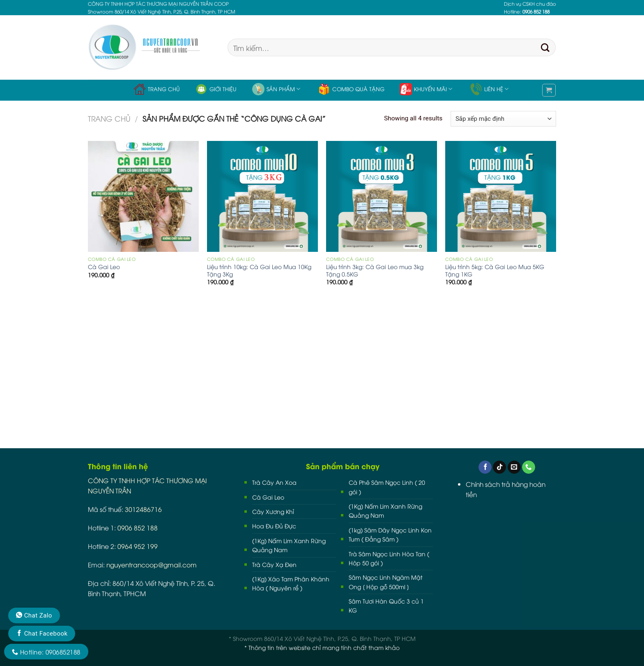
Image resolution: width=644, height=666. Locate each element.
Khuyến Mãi (426, 89)
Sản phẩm (276, 89)
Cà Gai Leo (104, 267)
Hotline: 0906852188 (46, 652)
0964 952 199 (138, 546)
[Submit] (545, 48)
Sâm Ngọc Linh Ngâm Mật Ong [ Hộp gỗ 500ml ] (386, 582)
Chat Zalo (34, 615)
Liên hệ (489, 89)
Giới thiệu (216, 89)
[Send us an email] (514, 467)
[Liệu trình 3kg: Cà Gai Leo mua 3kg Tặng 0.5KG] (382, 196)
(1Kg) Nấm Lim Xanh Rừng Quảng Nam (289, 545)
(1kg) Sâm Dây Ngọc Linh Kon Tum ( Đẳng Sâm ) (390, 534)
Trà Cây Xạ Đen (274, 564)
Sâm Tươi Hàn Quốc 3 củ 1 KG (386, 605)
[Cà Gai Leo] (143, 196)
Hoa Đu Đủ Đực (274, 526)
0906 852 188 (138, 527)
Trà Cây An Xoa (274, 482)
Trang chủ (157, 89)
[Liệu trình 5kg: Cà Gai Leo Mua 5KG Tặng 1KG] (501, 196)
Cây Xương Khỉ (273, 511)
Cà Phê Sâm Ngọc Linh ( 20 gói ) (387, 487)
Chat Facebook (42, 634)
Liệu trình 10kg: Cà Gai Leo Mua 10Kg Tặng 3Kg (259, 270)
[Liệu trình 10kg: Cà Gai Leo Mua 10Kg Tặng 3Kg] (262, 196)
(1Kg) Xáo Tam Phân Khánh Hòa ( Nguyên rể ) (291, 583)
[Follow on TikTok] (499, 467)
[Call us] (529, 467)
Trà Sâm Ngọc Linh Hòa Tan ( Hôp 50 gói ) (389, 558)
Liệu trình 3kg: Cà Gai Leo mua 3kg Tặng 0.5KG (375, 270)
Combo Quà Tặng (351, 89)
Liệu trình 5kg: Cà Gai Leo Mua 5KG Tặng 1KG (495, 270)
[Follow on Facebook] (485, 467)
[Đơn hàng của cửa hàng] (503, 119)
